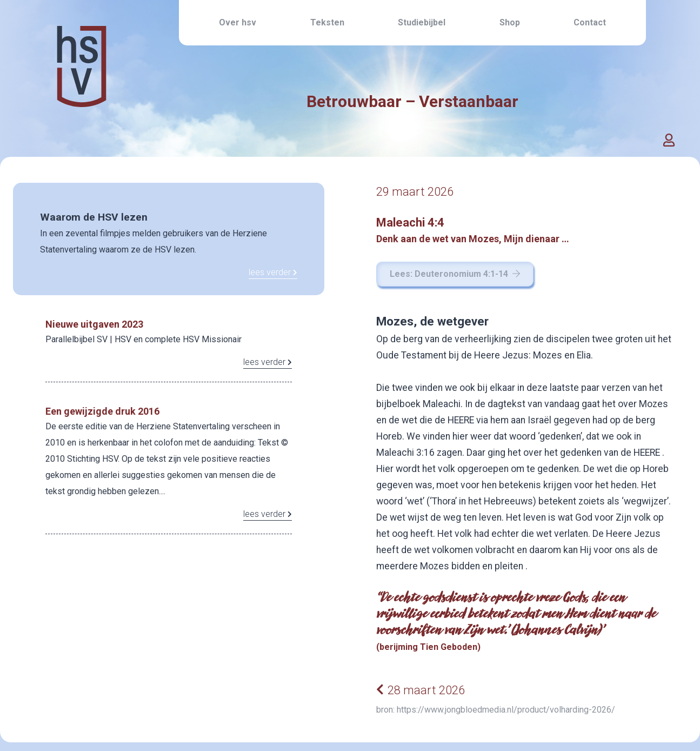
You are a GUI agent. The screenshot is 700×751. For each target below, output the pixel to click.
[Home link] (82, 91)
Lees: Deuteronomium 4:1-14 (455, 274)
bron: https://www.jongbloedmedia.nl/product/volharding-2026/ (496, 710)
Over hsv (238, 22)
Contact (590, 22)
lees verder (273, 272)
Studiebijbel (422, 22)
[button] (669, 141)
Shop (510, 22)
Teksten (327, 22)
